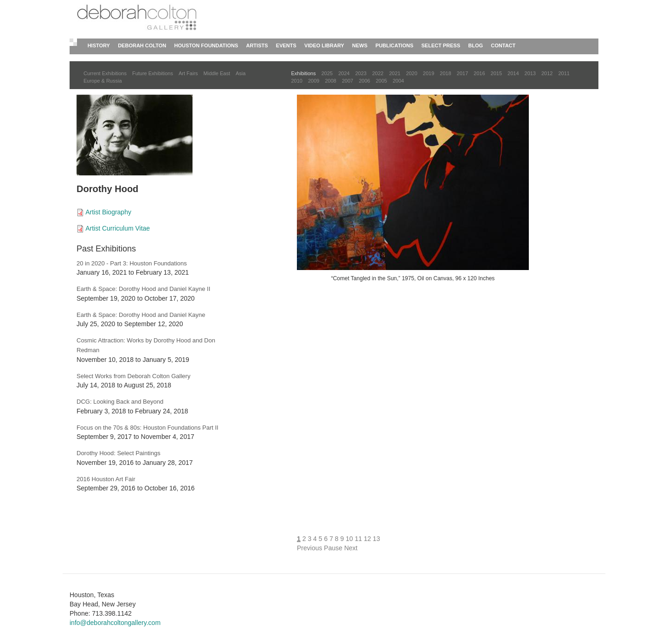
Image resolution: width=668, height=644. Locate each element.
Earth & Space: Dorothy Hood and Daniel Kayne (141, 315)
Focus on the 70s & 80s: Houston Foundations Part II (148, 428)
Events (286, 45)
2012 (547, 73)
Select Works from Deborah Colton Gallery (133, 376)
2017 (462, 73)
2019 (429, 73)
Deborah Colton (142, 45)
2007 (347, 81)
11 (359, 539)
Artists (257, 45)
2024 (344, 73)
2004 (398, 81)
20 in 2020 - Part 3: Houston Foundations (132, 263)
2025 (327, 73)
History (99, 45)
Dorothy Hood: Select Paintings (119, 453)
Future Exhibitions (153, 73)
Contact (503, 45)
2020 (411, 73)
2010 (297, 81)
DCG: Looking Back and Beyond (120, 402)
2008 (330, 81)
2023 (361, 73)
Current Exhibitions (105, 73)
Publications (394, 45)
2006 (364, 81)
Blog (475, 45)
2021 (395, 73)
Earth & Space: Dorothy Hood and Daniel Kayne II (143, 289)
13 (377, 539)
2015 (496, 73)
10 (349, 539)
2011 (564, 73)
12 (367, 539)
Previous (309, 548)
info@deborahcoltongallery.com (115, 623)
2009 (314, 81)
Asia (241, 73)
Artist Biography (108, 212)
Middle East (217, 73)
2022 (378, 73)
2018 (445, 73)
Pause (333, 548)
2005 (381, 81)
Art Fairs (188, 73)
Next (351, 548)
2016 (479, 73)
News (360, 45)
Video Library (324, 45)
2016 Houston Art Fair (106, 479)
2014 (513, 73)
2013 (530, 73)
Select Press (441, 45)
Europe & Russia (103, 81)
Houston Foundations (206, 45)
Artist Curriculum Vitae (118, 228)
